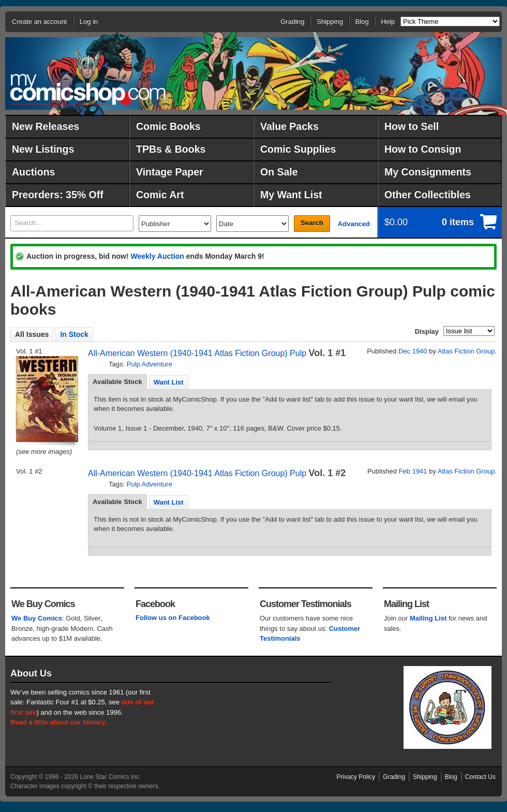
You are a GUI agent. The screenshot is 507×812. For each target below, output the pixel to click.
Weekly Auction (157, 256)
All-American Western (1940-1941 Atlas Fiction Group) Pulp (197, 353)
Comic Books (168, 126)
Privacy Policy (356, 777)
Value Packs (289, 126)
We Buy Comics (37, 618)
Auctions (33, 172)
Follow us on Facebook (173, 618)
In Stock (74, 334)
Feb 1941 (413, 471)
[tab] (117, 382)
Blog (362, 21)
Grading (292, 21)
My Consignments (428, 172)
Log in (89, 21)
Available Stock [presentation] (117, 382)
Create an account (39, 21)
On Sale (279, 172)
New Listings (43, 149)
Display (427, 331)
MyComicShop (88, 89)
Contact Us (480, 777)
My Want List (291, 195)
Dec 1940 (413, 351)
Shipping (330, 21)
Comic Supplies (298, 149)
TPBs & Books (171, 149)
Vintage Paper (170, 172)
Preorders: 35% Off (58, 195)
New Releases (46, 126)
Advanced (354, 224)
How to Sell (412, 126)
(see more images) (44, 452)
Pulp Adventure (150, 364)
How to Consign (423, 149)
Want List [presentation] (169, 382)
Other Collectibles (428, 195)
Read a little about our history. (58, 722)
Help (388, 21)
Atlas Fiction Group (466, 351)
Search (312, 223)
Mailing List (428, 618)
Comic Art (160, 195)
